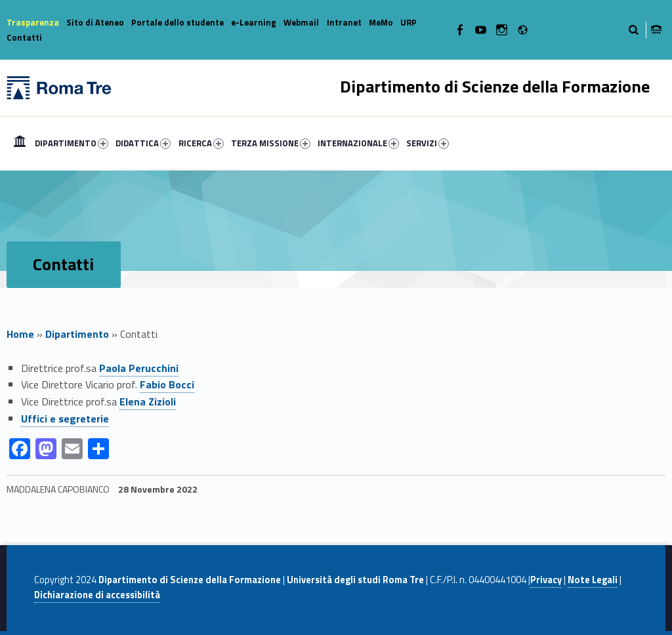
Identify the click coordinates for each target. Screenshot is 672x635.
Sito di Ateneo (95, 22)
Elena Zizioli (148, 401)
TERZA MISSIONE (271, 143)
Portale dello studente (178, 22)
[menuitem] (20, 143)
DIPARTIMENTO (72, 143)
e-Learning (254, 22)
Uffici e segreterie (65, 419)
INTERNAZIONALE (358, 143)
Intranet (344, 22)
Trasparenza (33, 22)
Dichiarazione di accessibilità (97, 595)
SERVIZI (428, 143)
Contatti (24, 37)
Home (20, 143)
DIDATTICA (143, 143)
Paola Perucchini (139, 368)
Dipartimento (77, 334)
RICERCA (201, 143)
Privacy (546, 580)
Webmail (301, 22)
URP (409, 22)
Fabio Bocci (167, 384)
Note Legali (593, 580)
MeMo (381, 22)
